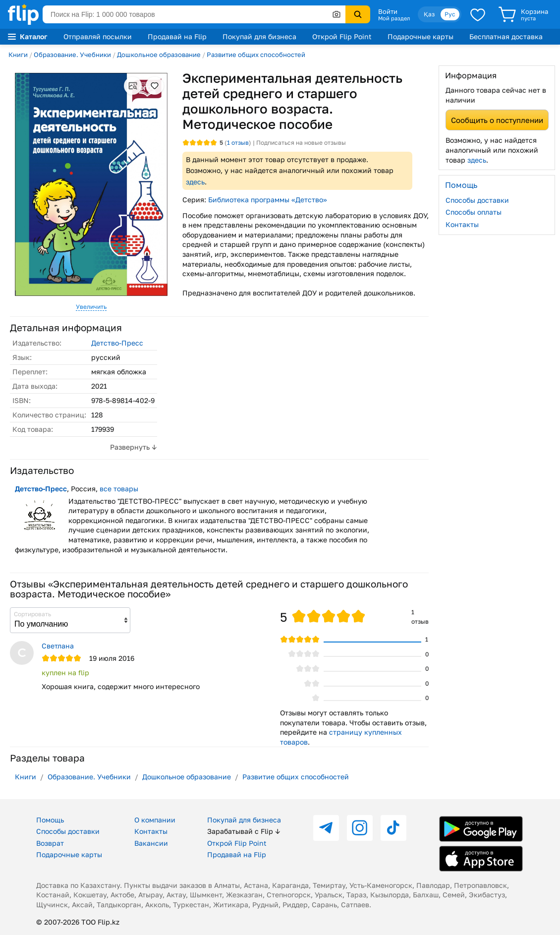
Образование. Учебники (72, 55)
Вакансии (151, 843)
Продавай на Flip (177, 36)
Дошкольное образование (159, 55)
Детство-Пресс (117, 343)
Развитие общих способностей (256, 55)
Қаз (429, 14)
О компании (155, 820)
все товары (119, 489)
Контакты (462, 224)
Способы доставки (477, 200)
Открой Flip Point (342, 36)
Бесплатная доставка (506, 36)
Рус (450, 14)
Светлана (58, 646)
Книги (18, 55)
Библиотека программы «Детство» (268, 200)
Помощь (50, 820)
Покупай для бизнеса (259, 36)
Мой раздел (394, 18)
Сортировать (32, 614)
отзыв (238, 143)
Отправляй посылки (98, 36)
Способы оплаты (474, 212)
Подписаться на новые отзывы (301, 143)
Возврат (50, 843)
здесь (195, 182)
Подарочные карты (420, 36)
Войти (388, 11)
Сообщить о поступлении (497, 120)
